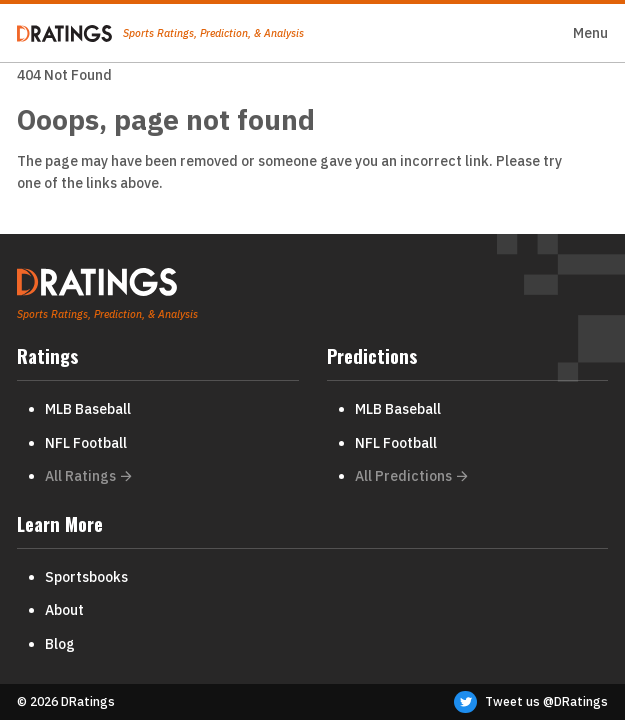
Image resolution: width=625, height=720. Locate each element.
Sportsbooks (86, 577)
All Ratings (88, 476)
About (64, 610)
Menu (590, 33)
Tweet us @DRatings (531, 702)
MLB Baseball (88, 409)
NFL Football (86, 443)
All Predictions (411, 476)
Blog (60, 644)
